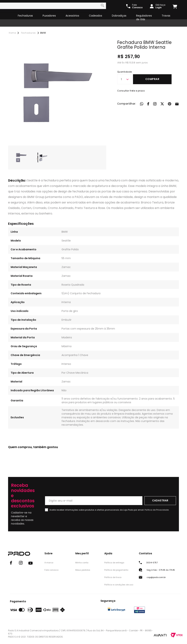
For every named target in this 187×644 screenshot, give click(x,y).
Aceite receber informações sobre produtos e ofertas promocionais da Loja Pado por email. (109, 510)
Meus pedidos (83, 570)
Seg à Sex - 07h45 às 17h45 (161, 570)
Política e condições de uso (119, 585)
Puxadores (49, 16)
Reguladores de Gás (144, 17)
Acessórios (72, 16)
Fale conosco (51, 570)
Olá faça (160, 6)
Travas (166, 16)
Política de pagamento (116, 570)
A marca (49, 563)
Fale (137, 6)
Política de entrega (114, 563)
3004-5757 (152, 563)
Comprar (152, 79)
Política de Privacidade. (157, 510)
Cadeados (96, 16)
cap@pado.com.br (156, 577)
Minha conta (82, 563)
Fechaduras (25, 16)
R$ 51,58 (130, 63)
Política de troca (113, 577)
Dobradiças (119, 16)
